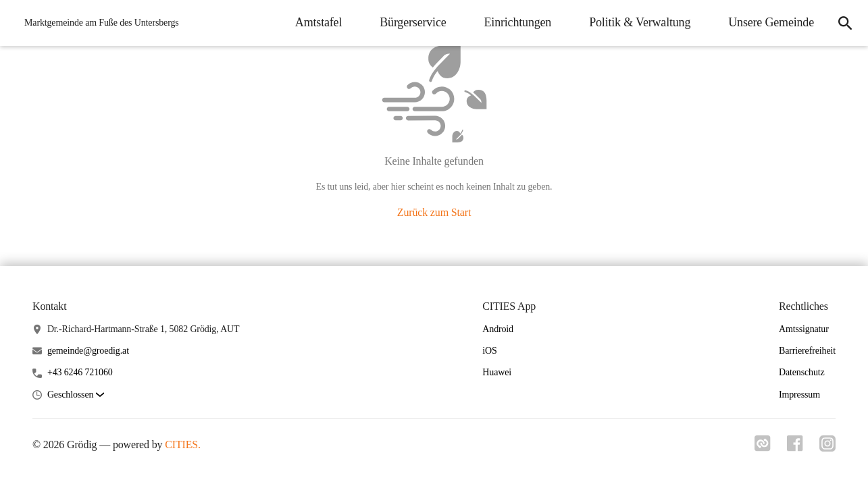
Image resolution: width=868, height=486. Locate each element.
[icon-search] (845, 23)
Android (498, 329)
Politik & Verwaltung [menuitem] (640, 22)
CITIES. (183, 444)
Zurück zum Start (434, 212)
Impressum (799, 395)
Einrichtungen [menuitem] (518, 22)
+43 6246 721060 (80, 372)
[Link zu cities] (763, 448)
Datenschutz (802, 372)
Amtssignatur (804, 329)
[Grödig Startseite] (98, 23)
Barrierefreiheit (807, 351)
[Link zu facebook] (795, 448)
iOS (489, 351)
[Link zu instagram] (827, 448)
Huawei (497, 372)
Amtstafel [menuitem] (318, 22)
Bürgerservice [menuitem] (413, 22)
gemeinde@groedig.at (88, 351)
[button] (76, 395)
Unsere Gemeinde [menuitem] (771, 22)
